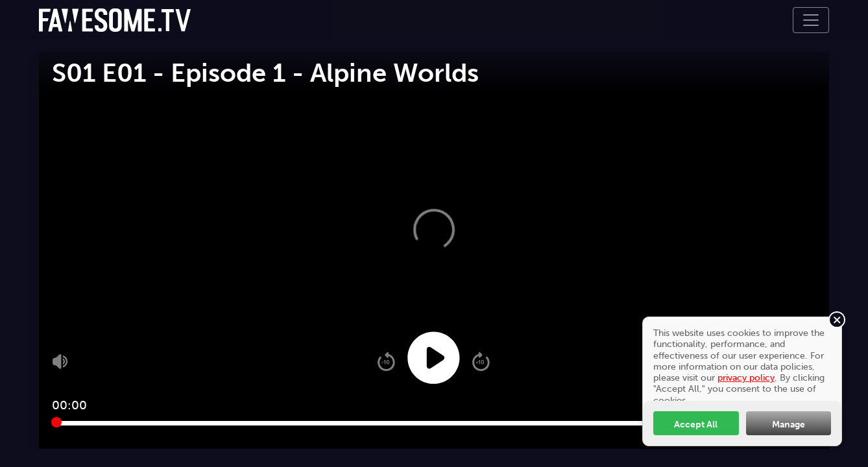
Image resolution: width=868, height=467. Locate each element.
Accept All (696, 424)
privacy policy (746, 377)
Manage (789, 424)
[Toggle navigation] (811, 20)
